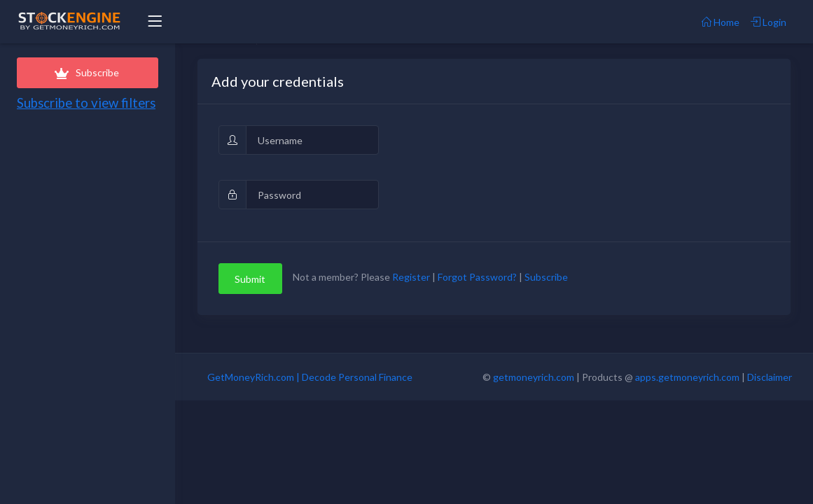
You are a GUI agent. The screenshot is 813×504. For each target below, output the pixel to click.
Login (769, 22)
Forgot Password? (477, 278)
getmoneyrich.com (534, 377)
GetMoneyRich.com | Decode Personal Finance (310, 377)
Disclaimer (770, 377)
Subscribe (88, 72)
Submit (250, 279)
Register (411, 278)
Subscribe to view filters (86, 103)
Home (721, 22)
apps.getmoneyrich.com (687, 377)
